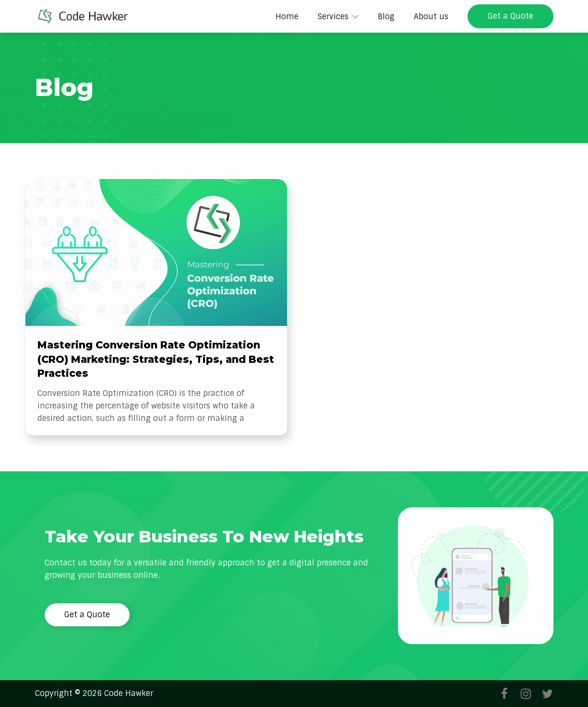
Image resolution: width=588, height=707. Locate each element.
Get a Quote (510, 16)
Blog (386, 17)
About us (431, 17)
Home (287, 17)
